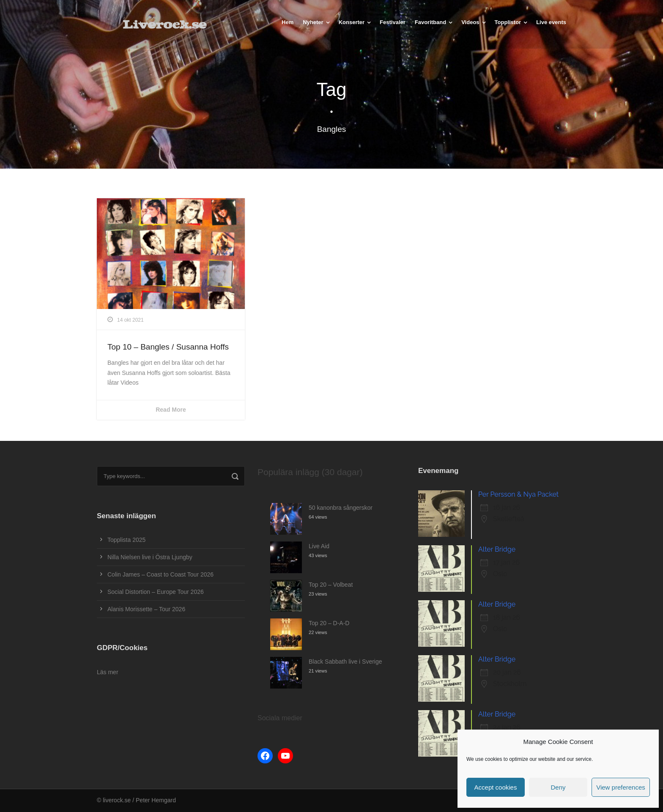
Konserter (352, 22)
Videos (470, 22)
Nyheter (313, 22)
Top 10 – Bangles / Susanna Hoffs (168, 347)
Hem (288, 22)
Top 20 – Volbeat (331, 585)
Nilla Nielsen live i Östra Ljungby (150, 557)
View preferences (621, 787)
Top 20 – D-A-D (329, 623)
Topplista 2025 (126, 540)
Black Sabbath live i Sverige (345, 662)
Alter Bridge (497, 549)
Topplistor (508, 22)
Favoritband (430, 22)
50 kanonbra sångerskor (341, 508)
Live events (551, 22)
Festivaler (393, 22)
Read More (171, 410)
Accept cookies (496, 787)
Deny (558, 787)
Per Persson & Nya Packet (518, 494)
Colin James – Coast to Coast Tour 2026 (160, 574)
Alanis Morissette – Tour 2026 (146, 609)
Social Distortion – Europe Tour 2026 (156, 592)
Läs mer (108, 672)
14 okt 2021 (130, 320)
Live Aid (319, 546)
